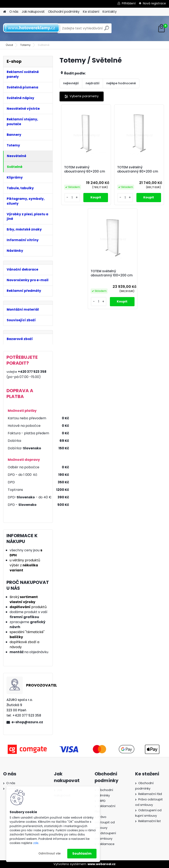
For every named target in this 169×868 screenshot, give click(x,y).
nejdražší (93, 83)
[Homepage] (5, 12)
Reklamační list (150, 821)
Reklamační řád (150, 794)
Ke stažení (91, 12)
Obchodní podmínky (64, 12)
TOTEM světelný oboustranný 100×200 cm (112, 273)
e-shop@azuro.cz (27, 722)
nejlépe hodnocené (121, 83)
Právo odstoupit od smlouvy (105, 822)
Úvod (9, 45)
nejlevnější (71, 83)
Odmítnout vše (50, 854)
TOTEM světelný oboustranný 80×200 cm (138, 169)
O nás (14, 12)
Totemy (25, 45)
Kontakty (110, 12)
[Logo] (32, 28)
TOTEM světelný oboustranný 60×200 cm (85, 169)
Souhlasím (82, 854)
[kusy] (72, 198)
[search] (107, 30)
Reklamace (106, 844)
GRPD (102, 801)
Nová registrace (154, 3)
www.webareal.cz (102, 864)
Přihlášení (129, 3)
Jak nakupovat (33, 12)
